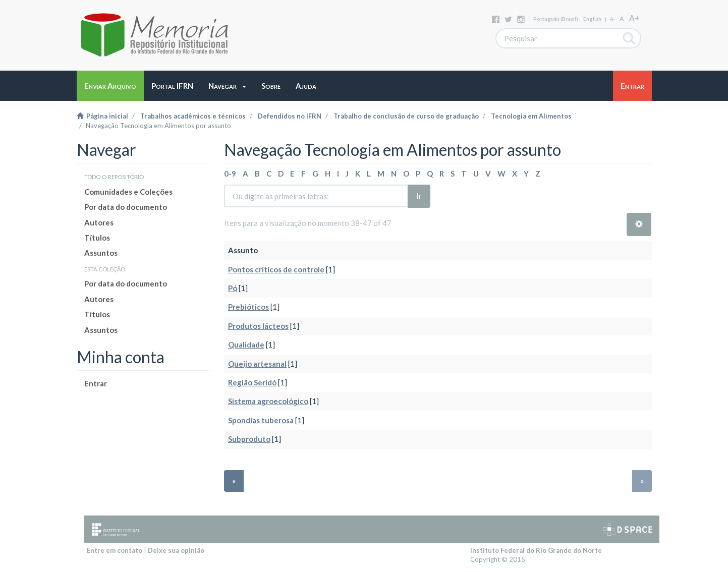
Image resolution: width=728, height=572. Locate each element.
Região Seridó (252, 382)
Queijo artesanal (257, 364)
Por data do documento (126, 207)
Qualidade (246, 345)
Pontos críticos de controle (276, 269)
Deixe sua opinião (176, 550)
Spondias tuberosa (261, 420)
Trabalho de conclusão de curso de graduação (406, 116)
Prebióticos (248, 307)
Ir (419, 196)
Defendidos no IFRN (290, 116)
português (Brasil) (556, 19)
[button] (227, 86)
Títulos (97, 238)
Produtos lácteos (258, 326)
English (592, 19)
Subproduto (249, 439)
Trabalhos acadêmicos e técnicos (193, 116)
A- (612, 19)
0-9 (230, 174)
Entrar (96, 383)
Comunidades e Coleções (128, 192)
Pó (233, 288)
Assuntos (101, 253)
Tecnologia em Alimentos (531, 116)
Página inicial (102, 116)
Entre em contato (115, 550)
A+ (634, 18)
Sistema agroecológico (268, 401)
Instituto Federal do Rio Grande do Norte (536, 550)
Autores (99, 222)
